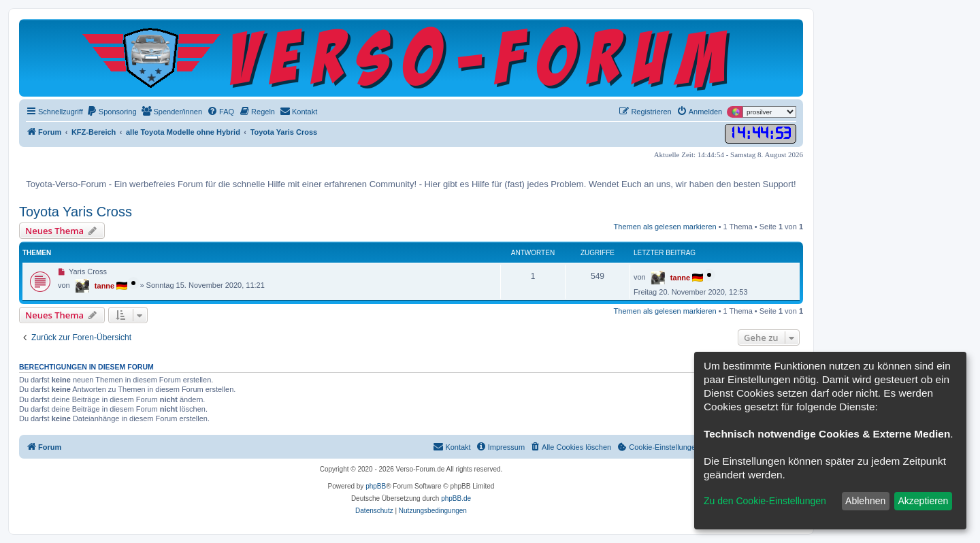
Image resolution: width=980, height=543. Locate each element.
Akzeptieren (923, 501)
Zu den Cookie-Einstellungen (765, 501)
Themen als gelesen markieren (665, 227)
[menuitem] (112, 112)
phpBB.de (456, 498)
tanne (104, 286)
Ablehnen (865, 501)
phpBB (376, 486)
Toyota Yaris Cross (76, 212)
